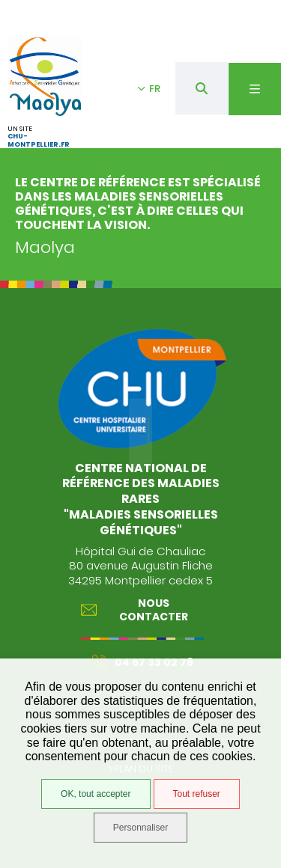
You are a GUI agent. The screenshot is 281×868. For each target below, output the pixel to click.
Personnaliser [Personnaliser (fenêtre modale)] (140, 828)
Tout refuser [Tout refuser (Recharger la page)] (197, 794)
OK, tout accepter (96, 794)
